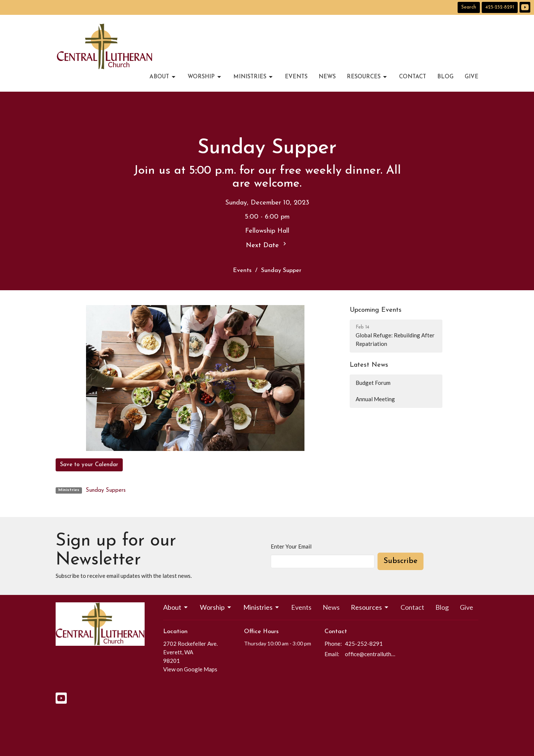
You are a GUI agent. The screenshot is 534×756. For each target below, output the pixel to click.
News (327, 77)
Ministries (253, 77)
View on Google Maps (190, 669)
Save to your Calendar (89, 465)
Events (296, 77)
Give (472, 77)
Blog (445, 77)
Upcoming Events (376, 310)
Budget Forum (373, 383)
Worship (205, 77)
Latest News (369, 365)
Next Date (267, 245)
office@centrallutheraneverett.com (371, 654)
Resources (367, 77)
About (163, 77)
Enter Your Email (291, 546)
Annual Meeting (375, 399)
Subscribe (400, 561)
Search (469, 7)
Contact (413, 77)
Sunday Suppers (106, 490)
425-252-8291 (500, 7)
